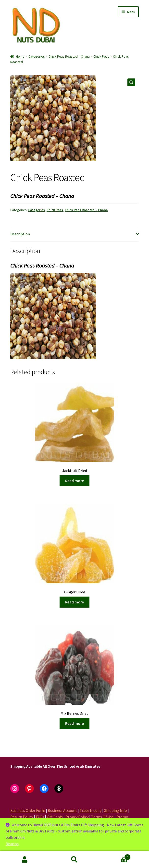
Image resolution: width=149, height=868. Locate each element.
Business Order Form (28, 810)
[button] (131, 82)
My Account (25, 860)
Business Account (62, 810)
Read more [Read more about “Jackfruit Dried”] (74, 481)
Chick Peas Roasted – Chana (69, 56)
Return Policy (22, 817)
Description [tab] (20, 234)
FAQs (40, 817)
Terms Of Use (102, 817)
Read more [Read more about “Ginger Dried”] (74, 602)
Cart (115, 856)
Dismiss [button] (12, 844)
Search (75, 860)
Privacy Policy (77, 817)
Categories (37, 56)
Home (20, 56)
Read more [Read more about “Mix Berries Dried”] (74, 723)
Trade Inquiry (91, 810)
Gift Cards (55, 817)
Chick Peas (101, 56)
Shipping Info (116, 810)
